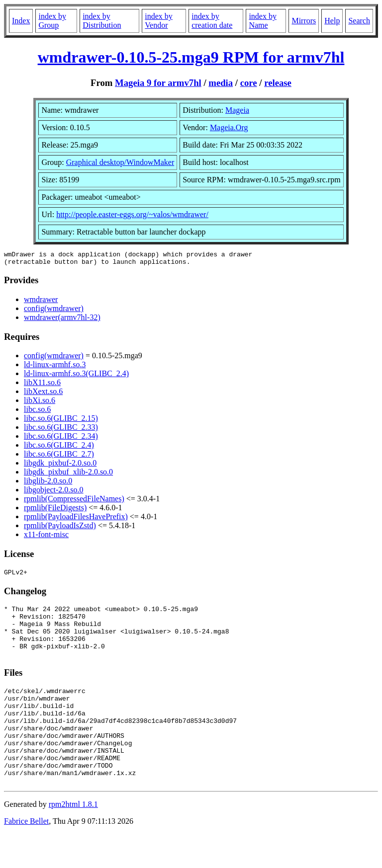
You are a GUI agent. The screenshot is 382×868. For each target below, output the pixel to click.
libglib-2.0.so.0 (48, 484)
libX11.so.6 (42, 385)
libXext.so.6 (43, 394)
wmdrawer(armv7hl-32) (62, 320)
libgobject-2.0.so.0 (54, 493)
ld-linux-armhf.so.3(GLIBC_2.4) (76, 376)
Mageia (237, 110)
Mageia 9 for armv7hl (158, 83)
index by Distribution (102, 21)
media (221, 83)
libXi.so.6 (40, 403)
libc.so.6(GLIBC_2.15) (61, 421)
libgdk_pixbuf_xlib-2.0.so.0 (68, 475)
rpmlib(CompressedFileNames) (74, 502)
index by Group (52, 21)
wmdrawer (41, 302)
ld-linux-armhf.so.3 (55, 367)
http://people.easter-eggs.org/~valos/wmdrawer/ (132, 214)
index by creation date (212, 21)
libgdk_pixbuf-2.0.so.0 (60, 466)
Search (359, 21)
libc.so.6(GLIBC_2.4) (59, 448)
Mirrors (304, 21)
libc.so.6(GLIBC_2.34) (61, 439)
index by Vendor (159, 21)
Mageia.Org (229, 127)
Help (332, 21)
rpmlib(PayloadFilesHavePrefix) (76, 519)
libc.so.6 (37, 412)
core (249, 83)
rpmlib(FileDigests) (55, 511)
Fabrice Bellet (26, 855)
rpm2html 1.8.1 (73, 838)
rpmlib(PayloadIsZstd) (60, 528)
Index (21, 21)
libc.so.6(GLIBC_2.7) (59, 457)
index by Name (263, 21)
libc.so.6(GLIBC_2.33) (61, 430)
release (278, 83)
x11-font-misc (46, 537)
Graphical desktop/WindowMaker (120, 162)
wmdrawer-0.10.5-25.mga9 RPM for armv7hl (191, 57)
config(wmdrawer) (54, 311)
